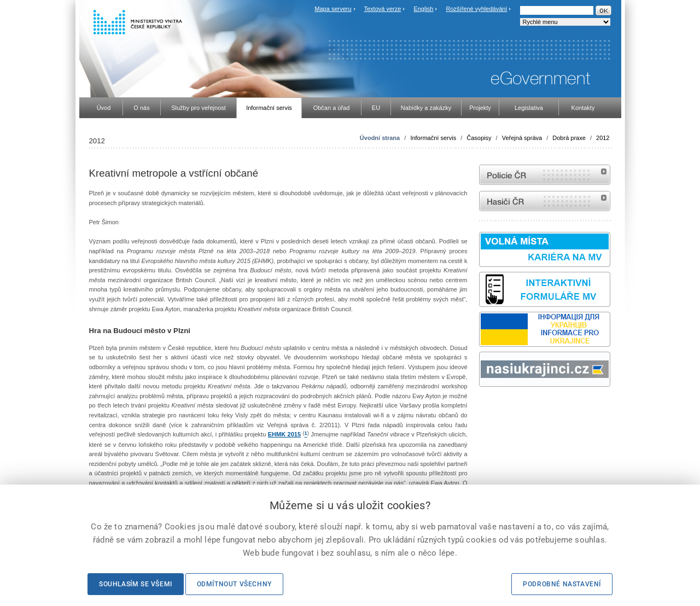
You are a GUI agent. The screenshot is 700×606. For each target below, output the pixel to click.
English (423, 9)
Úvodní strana (380, 138)
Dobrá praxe (569, 138)
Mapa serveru (333, 9)
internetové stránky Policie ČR (545, 175)
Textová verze (382, 9)
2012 (603, 138)
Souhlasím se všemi (136, 584)
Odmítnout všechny (234, 584)
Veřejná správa (522, 138)
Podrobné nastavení (562, 584)
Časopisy (479, 138)
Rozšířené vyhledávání (477, 9)
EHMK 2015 (284, 434)
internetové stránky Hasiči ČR (545, 201)
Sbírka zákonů (481, 407)
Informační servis (433, 138)
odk (485, 407)
